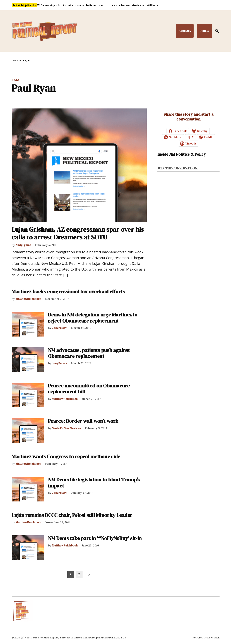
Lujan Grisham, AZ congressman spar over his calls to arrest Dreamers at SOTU (78, 233)
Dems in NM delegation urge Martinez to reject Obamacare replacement (93, 318)
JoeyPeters (60, 328)
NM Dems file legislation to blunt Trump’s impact (94, 483)
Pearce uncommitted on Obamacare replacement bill (89, 389)
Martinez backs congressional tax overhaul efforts (68, 292)
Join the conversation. (178, 168)
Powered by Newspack (206, 638)
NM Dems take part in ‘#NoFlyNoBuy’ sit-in (95, 538)
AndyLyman (23, 245)
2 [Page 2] (79, 574)
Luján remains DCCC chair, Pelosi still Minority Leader (72, 515)
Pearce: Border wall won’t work (83, 421)
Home (15, 60)
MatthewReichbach (28, 299)
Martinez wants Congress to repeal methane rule (66, 456)
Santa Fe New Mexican (66, 428)
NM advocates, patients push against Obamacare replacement (89, 353)
